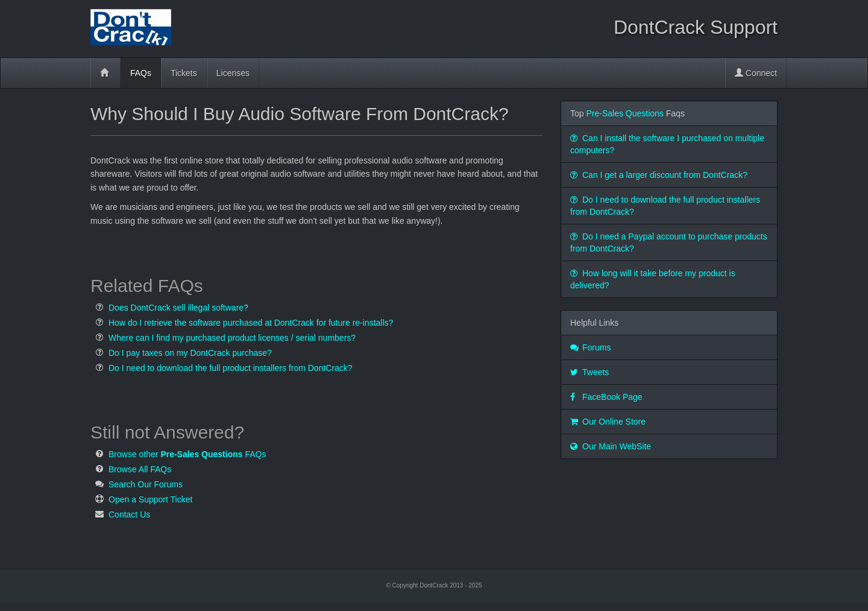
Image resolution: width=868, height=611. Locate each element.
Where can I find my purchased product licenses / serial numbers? (232, 338)
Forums (590, 347)
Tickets (184, 73)
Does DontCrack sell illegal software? (178, 308)
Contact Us (129, 514)
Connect (756, 73)
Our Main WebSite (611, 446)
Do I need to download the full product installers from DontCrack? (231, 368)
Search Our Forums (146, 484)
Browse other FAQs (187, 454)
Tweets (590, 372)
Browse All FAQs (140, 469)
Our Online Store (608, 422)
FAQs (141, 73)
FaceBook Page (606, 397)
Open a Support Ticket (150, 499)
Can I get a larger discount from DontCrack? (659, 175)
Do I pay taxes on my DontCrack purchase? (190, 353)
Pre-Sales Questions (624, 113)
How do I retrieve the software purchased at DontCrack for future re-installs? (251, 323)
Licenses (233, 73)
